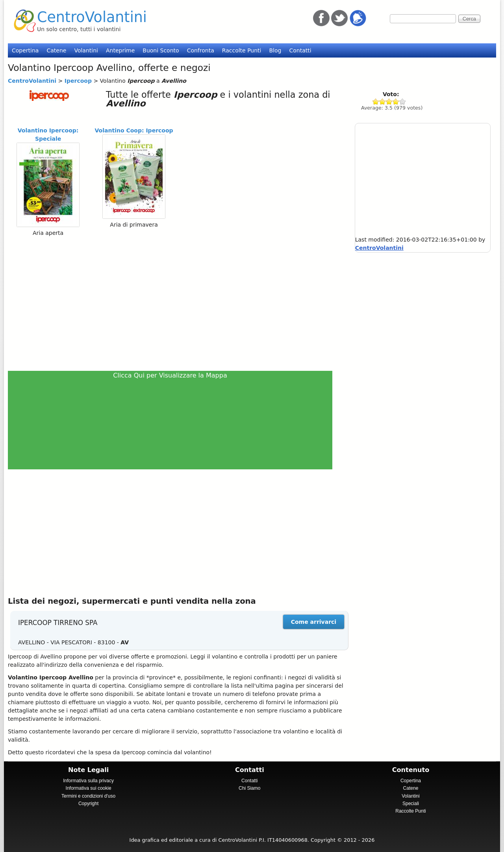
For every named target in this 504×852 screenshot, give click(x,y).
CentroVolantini (92, 17)
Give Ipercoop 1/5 (376, 101)
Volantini (86, 50)
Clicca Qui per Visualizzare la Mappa (170, 375)
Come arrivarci (314, 622)
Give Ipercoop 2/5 (383, 101)
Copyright (88, 804)
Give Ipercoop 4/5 (396, 101)
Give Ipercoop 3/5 (389, 101)
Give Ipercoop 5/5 (403, 101)
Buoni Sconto (161, 50)
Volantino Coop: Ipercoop (134, 130)
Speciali (411, 804)
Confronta (201, 50)
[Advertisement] (173, 303)
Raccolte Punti (242, 50)
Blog (275, 50)
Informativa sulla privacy (88, 781)
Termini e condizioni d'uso (88, 796)
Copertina (25, 50)
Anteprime (120, 50)
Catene (56, 50)
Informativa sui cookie (89, 788)
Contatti (300, 50)
